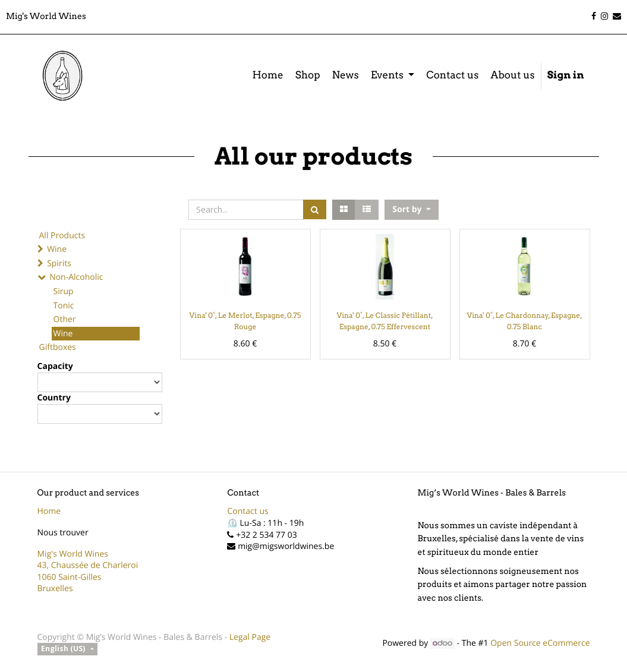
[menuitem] (267, 76)
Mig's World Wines (73, 554)
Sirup (64, 291)
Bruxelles (55, 589)
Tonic (64, 306)
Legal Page (250, 637)
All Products (62, 236)
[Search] (315, 209)
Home (49, 511)
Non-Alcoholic (76, 277)
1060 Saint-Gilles (70, 577)
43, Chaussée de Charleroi (88, 565)
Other (65, 319)
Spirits (59, 264)
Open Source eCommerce (540, 643)
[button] (411, 210)
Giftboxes (58, 347)
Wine (57, 249)
